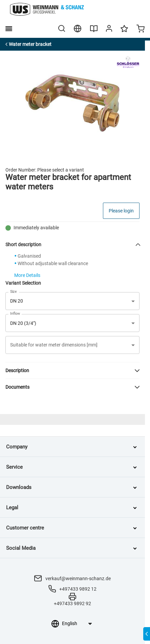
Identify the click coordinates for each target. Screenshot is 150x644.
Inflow (15, 314)
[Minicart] (141, 29)
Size (13, 291)
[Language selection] (77, 623)
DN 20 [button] (17, 301)
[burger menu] (9, 29)
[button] (72, 345)
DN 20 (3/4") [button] (23, 323)
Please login (121, 211)
